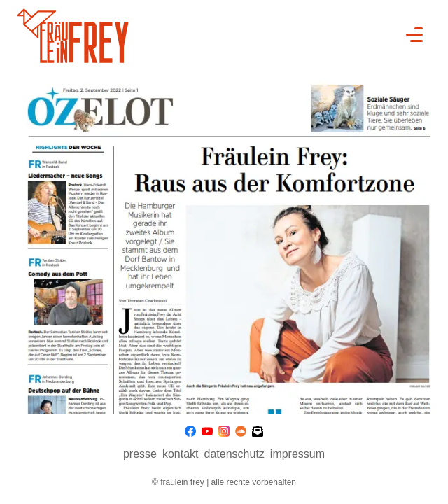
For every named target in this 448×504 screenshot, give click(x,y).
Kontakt (181, 454)
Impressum (297, 454)
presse (140, 454)
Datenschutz (234, 454)
